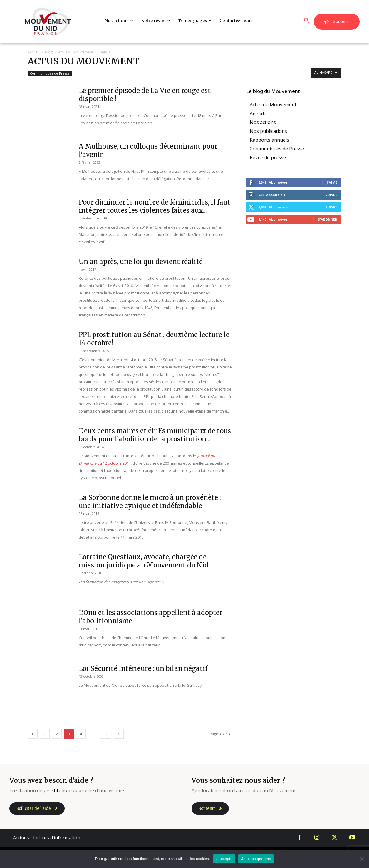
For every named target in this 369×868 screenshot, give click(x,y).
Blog (49, 52)
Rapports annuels (269, 140)
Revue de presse (268, 157)
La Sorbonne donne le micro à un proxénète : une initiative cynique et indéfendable (150, 502)
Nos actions (263, 122)
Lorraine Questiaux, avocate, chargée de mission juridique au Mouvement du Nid (144, 561)
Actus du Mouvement (76, 52)
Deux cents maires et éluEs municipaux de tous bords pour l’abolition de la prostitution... (155, 435)
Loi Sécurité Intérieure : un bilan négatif (143, 668)
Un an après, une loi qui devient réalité (141, 262)
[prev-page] (33, 734)
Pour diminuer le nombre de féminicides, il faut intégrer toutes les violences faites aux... (155, 206)
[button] (307, 21)
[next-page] (119, 734)
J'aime (332, 182)
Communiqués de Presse (50, 73)
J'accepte (224, 859)
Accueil (33, 52)
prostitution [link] (57, 790)
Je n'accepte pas (256, 859)
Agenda (258, 113)
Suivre (331, 195)
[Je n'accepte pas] (362, 859)
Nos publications (268, 131)
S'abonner (328, 219)
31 (106, 734)
